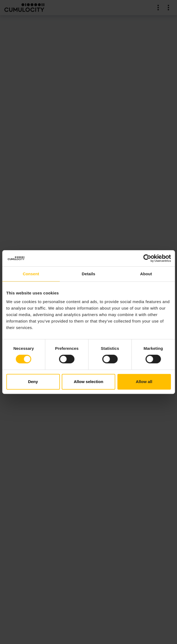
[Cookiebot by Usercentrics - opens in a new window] (147, 258)
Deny (33, 382)
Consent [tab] (31, 274)
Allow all (144, 382)
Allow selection (88, 382)
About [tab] (146, 274)
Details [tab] (89, 274)
